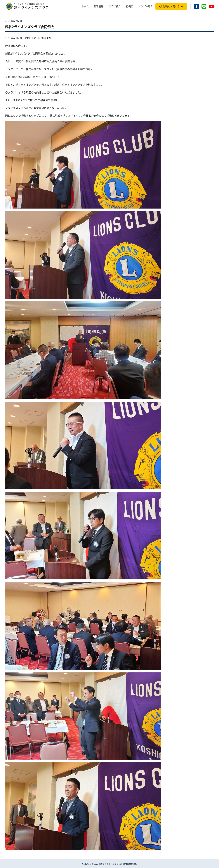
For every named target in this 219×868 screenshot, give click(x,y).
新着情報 (99, 6)
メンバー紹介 (146, 6)
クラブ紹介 (115, 6)
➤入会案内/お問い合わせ (171, 6)
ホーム (85, 6)
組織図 (130, 6)
